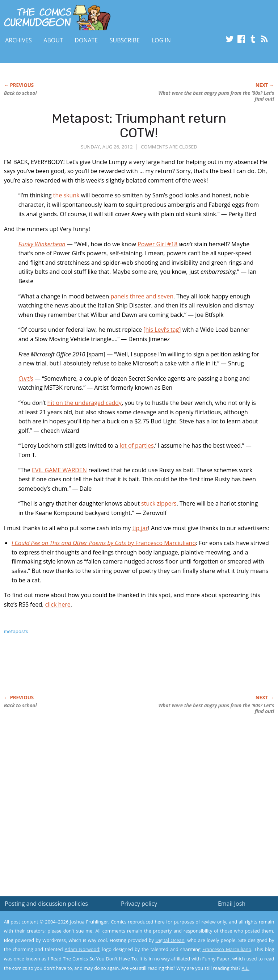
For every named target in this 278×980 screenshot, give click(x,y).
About (53, 40)
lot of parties (136, 445)
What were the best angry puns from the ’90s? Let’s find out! (216, 96)
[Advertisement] (89, 672)
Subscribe (125, 40)
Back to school (20, 93)
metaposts (16, 631)
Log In (161, 40)
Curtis (26, 378)
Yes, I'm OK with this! (217, 953)
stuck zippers (159, 503)
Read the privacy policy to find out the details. (213, 935)
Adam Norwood (82, 949)
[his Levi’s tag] (162, 330)
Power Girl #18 (157, 244)
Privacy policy (139, 904)
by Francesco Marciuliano (104, 543)
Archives (18, 40)
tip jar (140, 528)
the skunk (66, 195)
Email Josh (232, 904)
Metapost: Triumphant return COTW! (139, 125)
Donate (86, 40)
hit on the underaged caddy (85, 403)
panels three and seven (142, 296)
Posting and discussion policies (46, 904)
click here (58, 604)
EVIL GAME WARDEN (59, 470)
